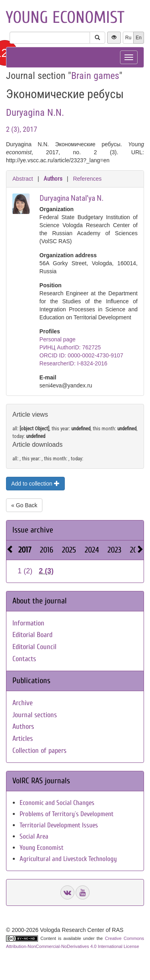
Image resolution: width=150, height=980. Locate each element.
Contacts (24, 659)
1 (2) (25, 571)
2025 (69, 550)
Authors (53, 179)
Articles (23, 739)
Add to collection (35, 484)
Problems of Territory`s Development (67, 814)
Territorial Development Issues (59, 825)
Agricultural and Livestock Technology (68, 859)
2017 (25, 550)
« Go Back (24, 505)
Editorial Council (34, 647)
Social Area (34, 836)
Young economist (65, 17)
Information (28, 623)
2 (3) (46, 571)
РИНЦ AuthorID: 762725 (70, 347)
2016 (47, 550)
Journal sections (35, 715)
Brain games (95, 76)
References (87, 179)
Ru (128, 38)
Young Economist (42, 848)
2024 (92, 550)
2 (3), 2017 (22, 129)
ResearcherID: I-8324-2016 (74, 363)
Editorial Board (32, 635)
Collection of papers (39, 751)
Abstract (23, 179)
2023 (114, 550)
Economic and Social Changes (57, 803)
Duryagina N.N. (35, 113)
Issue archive (33, 530)
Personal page (58, 339)
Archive (23, 703)
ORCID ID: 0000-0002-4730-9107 (81, 355)
